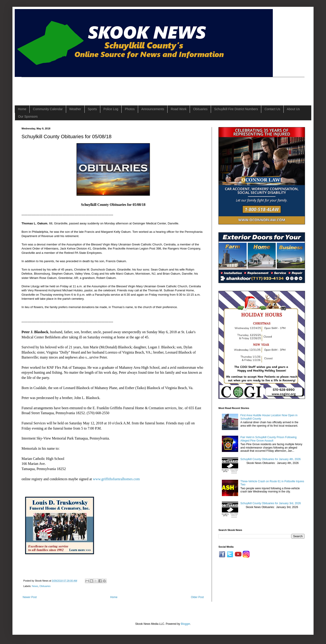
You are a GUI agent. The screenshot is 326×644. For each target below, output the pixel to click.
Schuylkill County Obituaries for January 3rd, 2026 (271, 503)
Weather (75, 109)
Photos (130, 109)
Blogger (186, 624)
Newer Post (30, 597)
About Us (293, 109)
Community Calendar (48, 109)
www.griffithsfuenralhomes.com (116, 479)
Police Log (111, 109)
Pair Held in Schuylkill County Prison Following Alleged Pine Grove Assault (268, 439)
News (35, 586)
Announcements (153, 109)
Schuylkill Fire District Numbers (236, 109)
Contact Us (272, 109)
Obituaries (200, 109)
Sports (92, 109)
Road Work (179, 109)
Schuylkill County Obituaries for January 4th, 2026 (271, 459)
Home (22, 109)
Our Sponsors (28, 116)
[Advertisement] (104, 87)
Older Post (197, 597)
